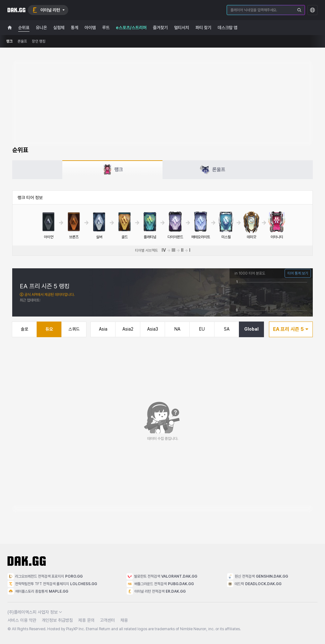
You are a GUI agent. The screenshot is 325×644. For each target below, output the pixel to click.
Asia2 (128, 329)
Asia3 (153, 329)
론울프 (22, 41)
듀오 (49, 329)
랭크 (9, 41)
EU (202, 329)
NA (177, 329)
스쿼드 (74, 329)
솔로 (24, 329)
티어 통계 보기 (298, 273)
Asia (103, 329)
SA (227, 329)
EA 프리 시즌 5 (291, 329)
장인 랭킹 (39, 41)
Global (251, 329)
